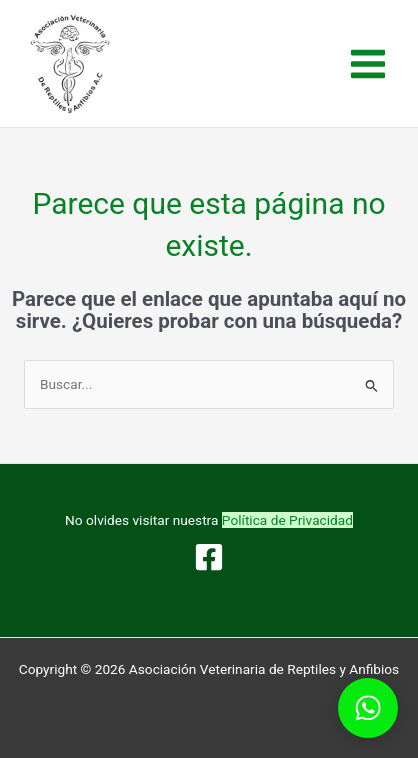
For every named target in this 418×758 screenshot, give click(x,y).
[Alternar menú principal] (368, 63)
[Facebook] (209, 557)
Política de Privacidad (287, 520)
